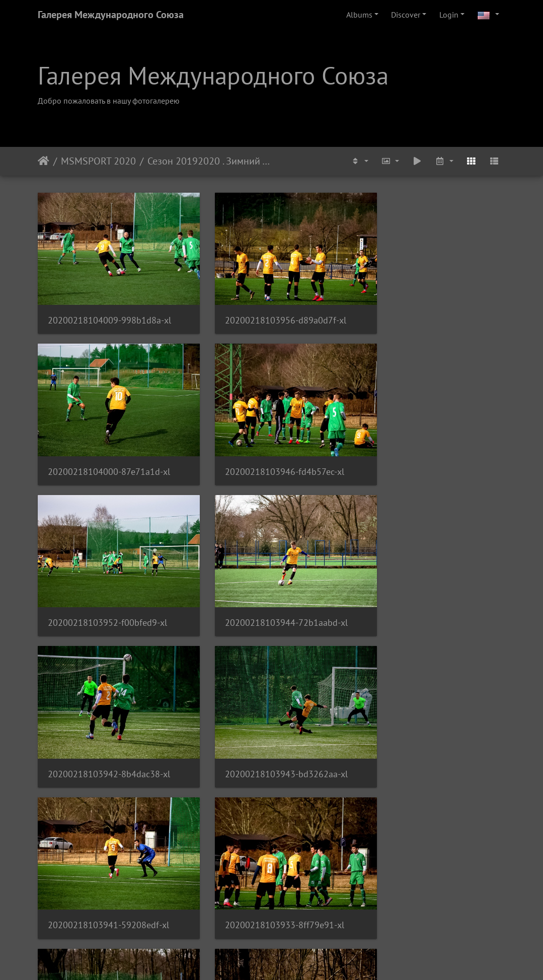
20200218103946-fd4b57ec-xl (107, 449)
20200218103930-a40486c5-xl (109, 869)
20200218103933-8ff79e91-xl (107, 729)
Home (44, 161)
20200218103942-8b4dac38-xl (109, 589)
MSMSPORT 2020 (98, 161)
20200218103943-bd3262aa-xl (270, 589)
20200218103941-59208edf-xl (430, 589)
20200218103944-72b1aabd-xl (431, 449)
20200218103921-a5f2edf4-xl (268, 869)
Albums (359, 15)
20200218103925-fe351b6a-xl (430, 729)
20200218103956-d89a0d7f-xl (269, 309)
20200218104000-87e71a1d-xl (431, 309)
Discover (406, 15)
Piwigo (292, 959)
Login (449, 15)
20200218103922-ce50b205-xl (431, 869)
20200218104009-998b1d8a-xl (109, 309)
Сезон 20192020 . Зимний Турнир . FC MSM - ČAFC (210, 161)
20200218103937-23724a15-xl (270, 729)
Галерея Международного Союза (111, 15)
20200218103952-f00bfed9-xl (268, 449)
